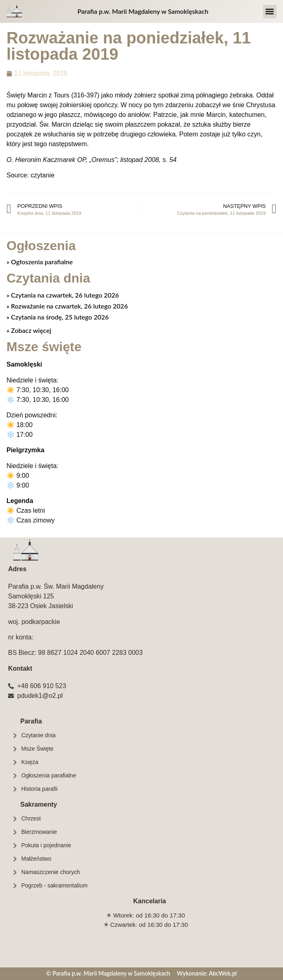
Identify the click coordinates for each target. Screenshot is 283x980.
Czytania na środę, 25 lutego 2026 (59, 317)
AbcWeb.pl (223, 973)
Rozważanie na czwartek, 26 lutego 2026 (69, 306)
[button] (270, 12)
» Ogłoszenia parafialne (40, 262)
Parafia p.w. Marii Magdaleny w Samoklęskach (143, 11)
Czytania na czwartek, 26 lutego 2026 (64, 295)
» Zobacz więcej (29, 330)
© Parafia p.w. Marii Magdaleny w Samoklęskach (108, 973)
